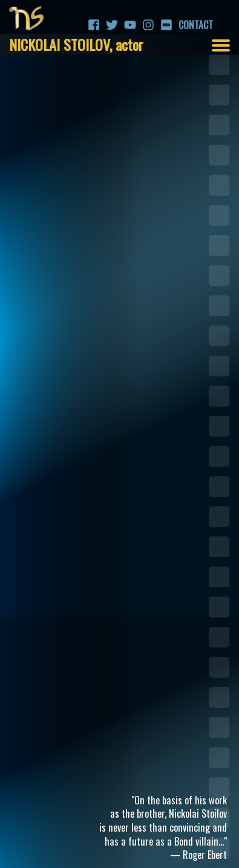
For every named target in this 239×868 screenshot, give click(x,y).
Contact (185, 25)
